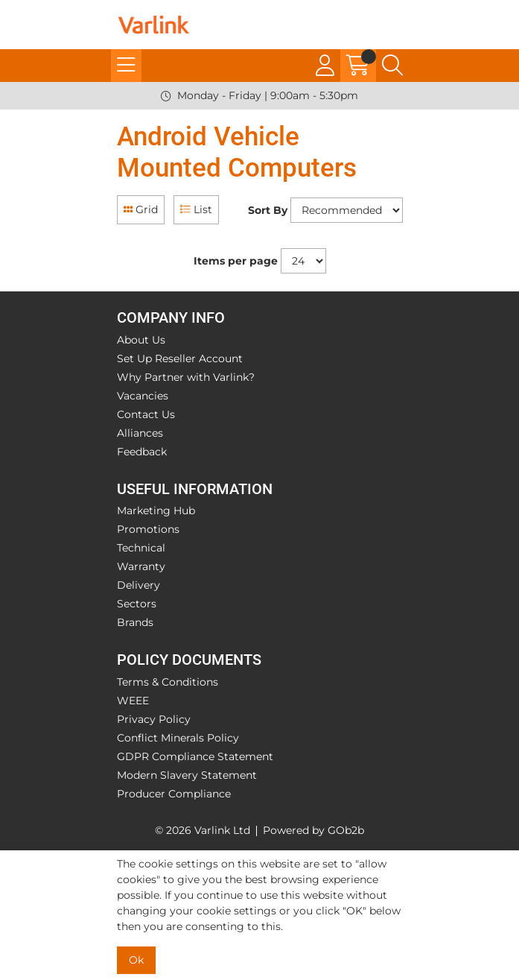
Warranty (141, 566)
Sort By (268, 210)
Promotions (148, 529)
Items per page (236, 261)
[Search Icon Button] (392, 66)
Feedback (142, 452)
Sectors (137, 604)
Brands (135, 622)
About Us (141, 340)
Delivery (138, 585)
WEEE (133, 701)
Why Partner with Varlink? (186, 377)
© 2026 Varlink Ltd (203, 830)
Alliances (140, 433)
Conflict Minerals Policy (178, 738)
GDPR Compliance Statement (195, 756)
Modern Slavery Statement (187, 775)
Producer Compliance (174, 794)
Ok (136, 960)
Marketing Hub (156, 510)
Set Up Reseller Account (180, 358)
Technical (141, 548)
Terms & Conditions (168, 682)
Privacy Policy (154, 719)
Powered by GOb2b (313, 830)
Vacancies (143, 396)
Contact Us (146, 414)
